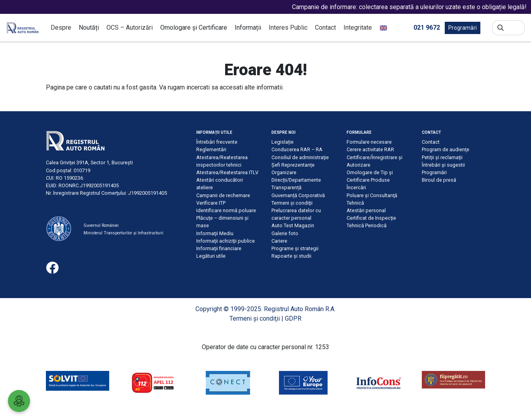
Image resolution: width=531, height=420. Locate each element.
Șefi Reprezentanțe (293, 165)
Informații (248, 28)
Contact (325, 28)
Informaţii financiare (219, 248)
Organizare (284, 172)
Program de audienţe (446, 149)
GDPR (293, 318)
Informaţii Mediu (215, 233)
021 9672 (427, 27)
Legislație (283, 142)
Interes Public (288, 28)
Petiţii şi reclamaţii (442, 157)
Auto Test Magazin (293, 225)
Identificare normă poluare (226, 210)
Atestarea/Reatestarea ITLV (227, 172)
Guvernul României (101, 225)
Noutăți (89, 28)
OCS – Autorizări (130, 28)
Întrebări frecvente (217, 142)
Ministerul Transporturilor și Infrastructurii (123, 233)
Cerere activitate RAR (370, 149)
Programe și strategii (295, 248)
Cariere (279, 241)
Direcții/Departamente (296, 180)
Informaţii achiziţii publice (226, 241)
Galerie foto (285, 233)
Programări (463, 28)
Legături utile (211, 256)
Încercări (356, 187)
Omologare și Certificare (194, 28)
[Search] (514, 28)
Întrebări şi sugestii (443, 165)
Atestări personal (366, 210)
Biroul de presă (439, 180)
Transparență (286, 187)
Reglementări (211, 149)
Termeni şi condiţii (292, 203)
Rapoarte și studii (291, 256)
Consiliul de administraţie (300, 157)
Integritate (358, 28)
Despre (61, 28)
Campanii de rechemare (223, 195)
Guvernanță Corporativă (298, 195)
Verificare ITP (211, 203)
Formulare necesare (369, 142)
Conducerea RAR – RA (297, 149)
